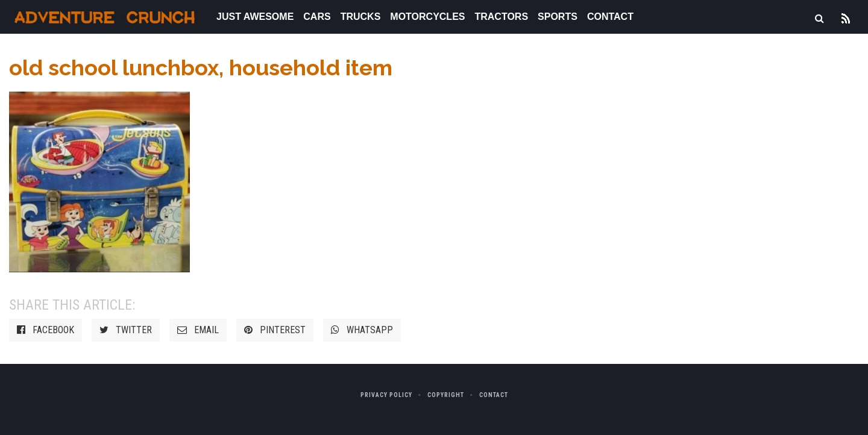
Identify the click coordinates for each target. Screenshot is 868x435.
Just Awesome (255, 17)
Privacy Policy (386, 395)
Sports (558, 17)
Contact (610, 17)
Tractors (501, 17)
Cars (317, 17)
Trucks (361, 17)
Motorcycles (427, 17)
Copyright (446, 395)
